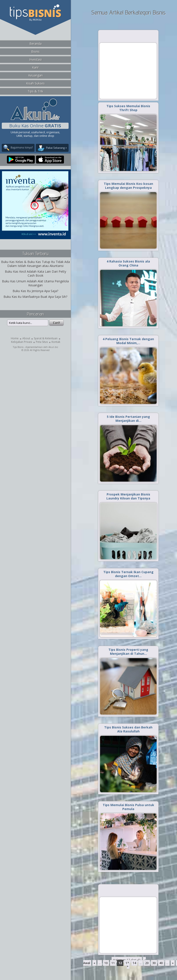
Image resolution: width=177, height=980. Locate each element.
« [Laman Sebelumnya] (94, 963)
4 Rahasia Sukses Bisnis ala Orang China (128, 263)
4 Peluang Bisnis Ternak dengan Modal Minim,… (128, 341)
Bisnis (35, 52)
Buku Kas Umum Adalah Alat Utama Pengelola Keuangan (35, 283)
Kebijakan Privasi (22, 342)
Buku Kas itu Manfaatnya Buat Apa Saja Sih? (35, 297)
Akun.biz (53, 347)
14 (134, 963)
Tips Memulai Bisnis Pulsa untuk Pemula (128, 807)
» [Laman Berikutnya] (173, 963)
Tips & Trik (35, 91)
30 (154, 963)
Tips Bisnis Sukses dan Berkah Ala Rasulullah (128, 729)
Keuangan (36, 75)
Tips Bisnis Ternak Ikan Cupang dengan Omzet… (128, 574)
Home (15, 338)
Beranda (36, 44)
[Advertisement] (128, 71)
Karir (35, 67)
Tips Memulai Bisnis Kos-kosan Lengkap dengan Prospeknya (128, 186)
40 (161, 963)
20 (147, 963)
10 (106, 963)
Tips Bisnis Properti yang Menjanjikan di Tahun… (128, 652)
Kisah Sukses (35, 83)
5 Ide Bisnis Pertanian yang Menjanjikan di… (128, 419)
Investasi (36, 59)
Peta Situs (42, 342)
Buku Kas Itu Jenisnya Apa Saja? (35, 291)
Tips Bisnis (18, 347)
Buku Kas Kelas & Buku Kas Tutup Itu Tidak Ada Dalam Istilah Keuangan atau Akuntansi (36, 264)
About (26, 338)
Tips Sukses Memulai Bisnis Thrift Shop (128, 108)
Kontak (56, 342)
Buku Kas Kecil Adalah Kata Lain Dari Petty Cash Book (36, 273)
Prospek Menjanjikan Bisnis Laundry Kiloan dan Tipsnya (128, 496)
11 (113, 963)
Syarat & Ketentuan (46, 338)
